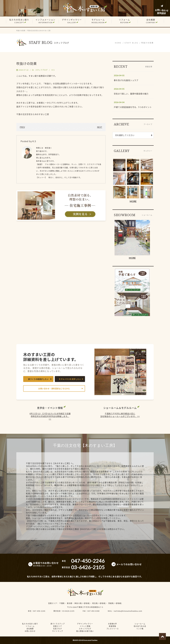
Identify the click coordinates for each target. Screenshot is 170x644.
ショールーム (140, 624)
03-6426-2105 (68, 611)
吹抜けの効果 (147, 43)
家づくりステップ (58, 624)
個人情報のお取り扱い (85, 631)
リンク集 (140, 629)
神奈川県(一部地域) (82, 603)
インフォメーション (45, 21)
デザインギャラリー (72, 21)
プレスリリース (113, 629)
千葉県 (62, 603)
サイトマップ (57, 631)
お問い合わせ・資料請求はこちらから (54, 388)
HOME (118, 43)
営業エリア (53, 603)
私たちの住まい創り (19, 21)
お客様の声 (112, 624)
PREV (22, 127)
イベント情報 (85, 626)
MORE (133, 201)
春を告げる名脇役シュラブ (126, 80)
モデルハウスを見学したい (70, 379)
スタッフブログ (41, 70)
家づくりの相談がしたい (38, 379)
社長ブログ (58, 629)
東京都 (70, 603)
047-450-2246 (39, 611)
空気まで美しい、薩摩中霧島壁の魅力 (131, 94)
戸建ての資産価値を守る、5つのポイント (133, 107)
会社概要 (151, 21)
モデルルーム (98, 21)
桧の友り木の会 (140, 626)
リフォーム (124, 21)
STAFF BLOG (131, 43)
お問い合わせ (30, 631)
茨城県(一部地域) (115, 603)
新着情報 (112, 626)
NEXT (100, 127)
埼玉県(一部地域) (99, 603)
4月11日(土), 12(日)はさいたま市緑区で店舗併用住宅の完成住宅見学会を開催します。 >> (50, 416)
